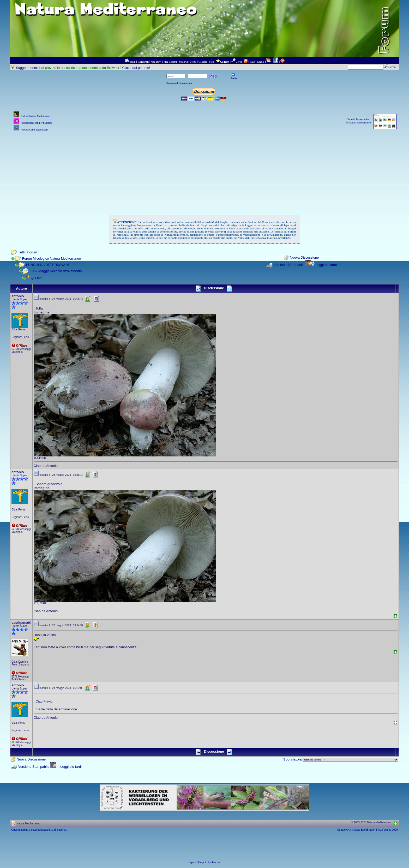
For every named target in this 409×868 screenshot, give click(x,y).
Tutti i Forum (28, 252)
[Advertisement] (204, 169)
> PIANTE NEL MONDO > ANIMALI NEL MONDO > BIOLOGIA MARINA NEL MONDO (350, 760)
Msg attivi (156, 62)
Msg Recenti (170, 62)
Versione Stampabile (289, 265)
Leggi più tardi (326, 265)
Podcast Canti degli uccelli (35, 130)
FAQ (252, 62)
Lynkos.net (214, 862)
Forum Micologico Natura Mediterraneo (52, 258)
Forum (132, 62)
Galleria (203, 62)
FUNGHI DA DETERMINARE (48, 265)
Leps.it (192, 862)
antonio (18, 296)
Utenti (193, 62)
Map (211, 62)
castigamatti (21, 623)
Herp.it (202, 862)
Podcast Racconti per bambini (36, 123)
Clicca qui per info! (136, 68)
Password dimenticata (179, 83)
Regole (261, 62)
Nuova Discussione (304, 258)
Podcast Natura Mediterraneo (36, 116)
